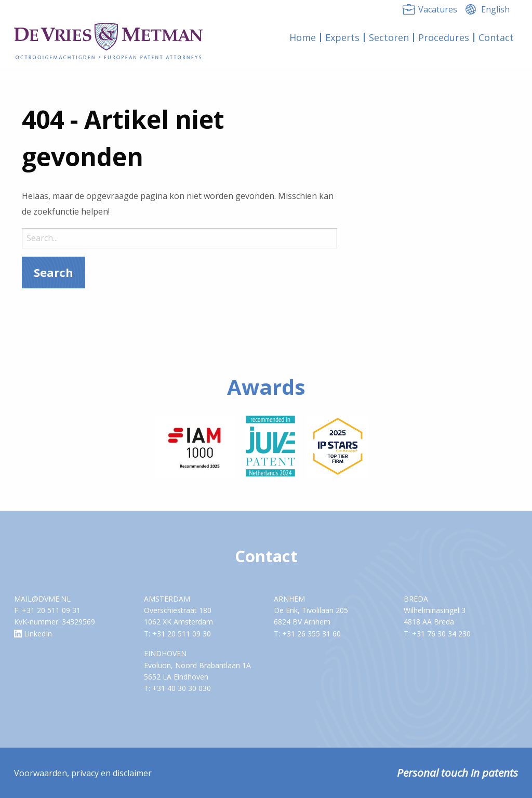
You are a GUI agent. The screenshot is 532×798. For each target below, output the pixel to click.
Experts (342, 37)
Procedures (444, 37)
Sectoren (389, 37)
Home (303, 37)
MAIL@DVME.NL (42, 599)
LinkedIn (33, 634)
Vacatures (438, 9)
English (495, 9)
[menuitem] (303, 37)
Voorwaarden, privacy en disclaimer (83, 773)
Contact (496, 37)
